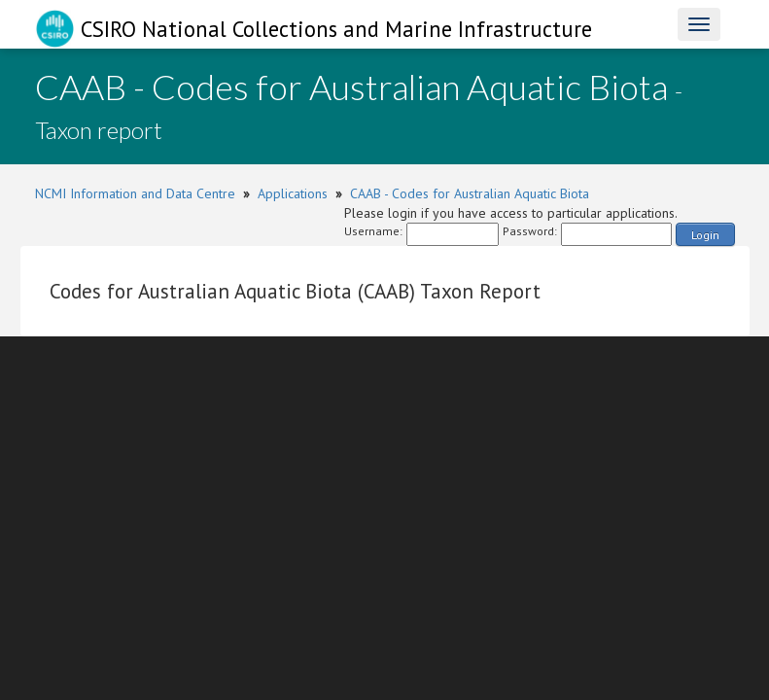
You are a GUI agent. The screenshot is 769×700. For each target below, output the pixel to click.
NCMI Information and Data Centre (135, 193)
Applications (293, 193)
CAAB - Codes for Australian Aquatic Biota (470, 193)
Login (705, 235)
